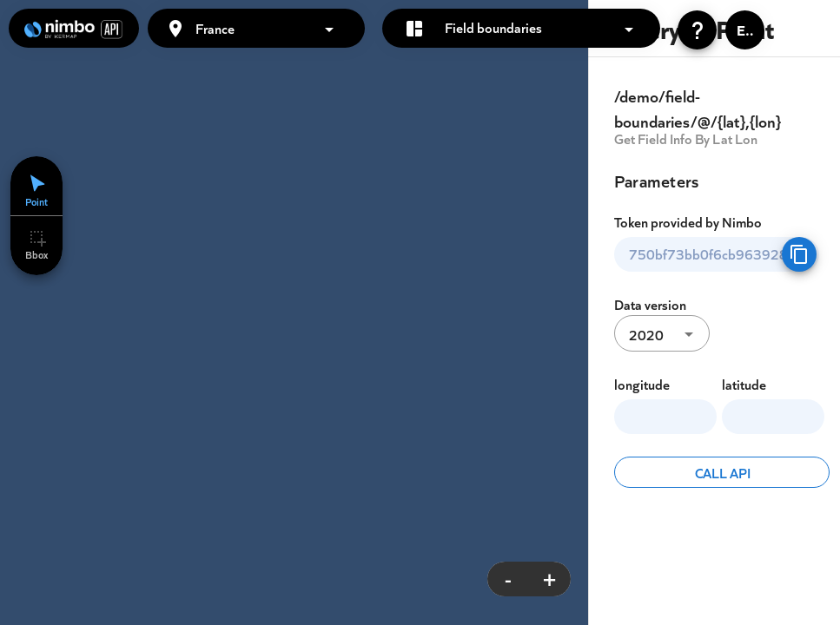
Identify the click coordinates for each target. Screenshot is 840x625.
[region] (420, 312)
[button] (273, 28)
